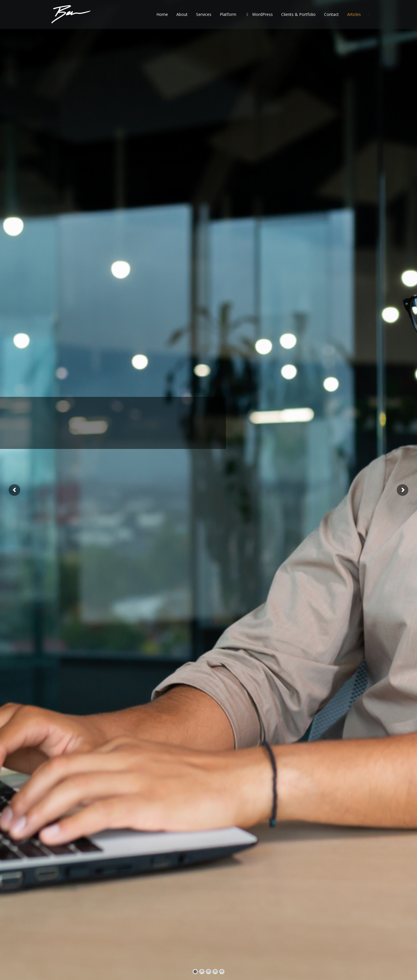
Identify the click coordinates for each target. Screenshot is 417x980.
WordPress (259, 14)
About (182, 14)
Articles (354, 14)
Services (204, 14)
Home (162, 14)
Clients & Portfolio (298, 14)
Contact (331, 14)
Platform (228, 14)
